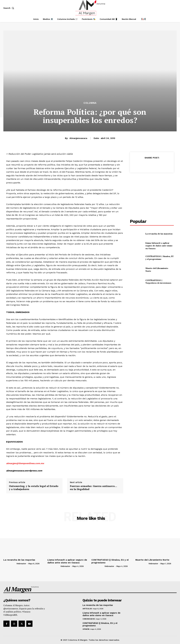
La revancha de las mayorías (159, 234)
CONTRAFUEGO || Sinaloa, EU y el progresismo (160, 258)
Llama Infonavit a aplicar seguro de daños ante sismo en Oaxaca (159, 246)
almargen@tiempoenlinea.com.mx (25, 463)
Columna (90, 103)
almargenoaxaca (78, 138)
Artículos (87, 609)
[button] (9, 8)
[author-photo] (10, 564)
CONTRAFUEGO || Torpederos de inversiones (158, 282)
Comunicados (89, 619)
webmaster (21, 564)
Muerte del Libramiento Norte (152, 560)
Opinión (86, 629)
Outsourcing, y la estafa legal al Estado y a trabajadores (34, 488)
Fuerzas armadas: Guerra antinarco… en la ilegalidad (93, 488)
